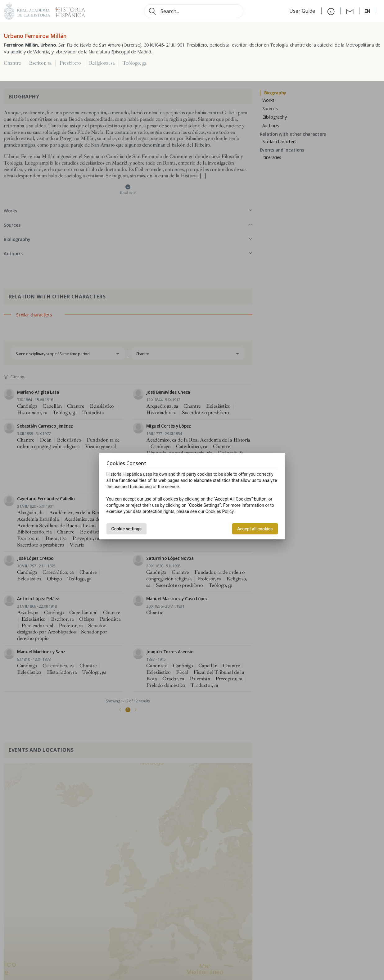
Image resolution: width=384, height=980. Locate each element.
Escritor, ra (40, 63)
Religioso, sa (102, 63)
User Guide (303, 11)
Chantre (12, 63)
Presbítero (70, 63)
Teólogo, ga (135, 63)
